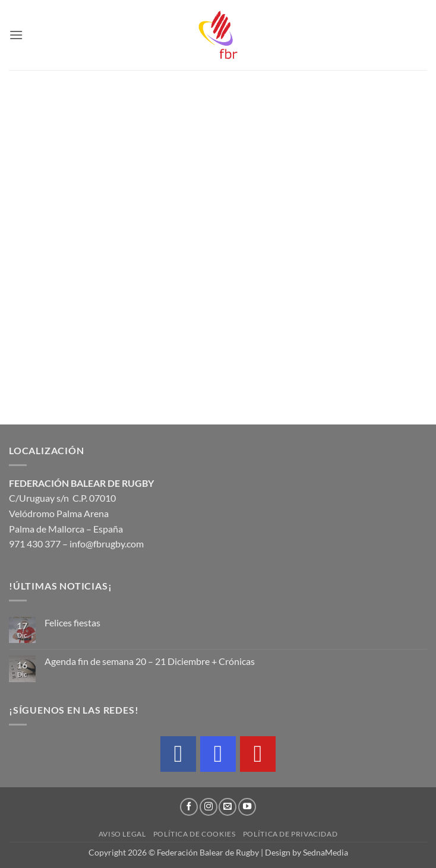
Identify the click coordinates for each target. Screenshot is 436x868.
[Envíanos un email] (228, 807)
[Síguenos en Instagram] (208, 807)
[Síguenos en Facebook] (189, 807)
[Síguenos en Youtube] (247, 807)
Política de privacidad (290, 834)
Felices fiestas (72, 623)
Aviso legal (122, 834)
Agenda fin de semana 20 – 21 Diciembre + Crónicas (150, 661)
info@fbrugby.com (107, 544)
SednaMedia (326, 852)
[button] (16, 35)
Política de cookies (195, 834)
